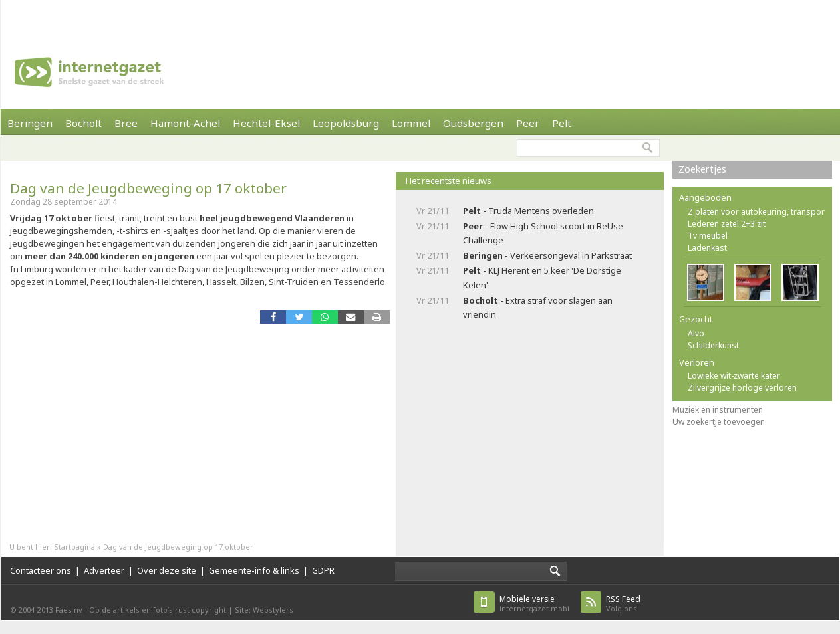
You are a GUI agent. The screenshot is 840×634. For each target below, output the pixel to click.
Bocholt (83, 123)
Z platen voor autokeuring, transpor (756, 212)
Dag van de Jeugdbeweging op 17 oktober (148, 188)
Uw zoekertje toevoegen (719, 422)
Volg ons (623, 604)
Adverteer (104, 570)
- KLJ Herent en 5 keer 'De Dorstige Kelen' (542, 277)
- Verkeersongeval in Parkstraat (547, 255)
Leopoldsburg (346, 123)
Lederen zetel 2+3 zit (727, 224)
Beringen (30, 123)
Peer (528, 123)
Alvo (696, 333)
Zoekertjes (702, 169)
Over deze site (167, 570)
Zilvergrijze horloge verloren (742, 388)
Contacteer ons (41, 570)
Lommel (411, 123)
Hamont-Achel (185, 123)
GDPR (323, 570)
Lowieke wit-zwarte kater (734, 376)
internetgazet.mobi (534, 604)
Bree (126, 123)
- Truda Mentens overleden (528, 211)
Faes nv (69, 610)
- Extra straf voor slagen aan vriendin (538, 307)
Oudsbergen (473, 123)
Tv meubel (708, 236)
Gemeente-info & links (254, 570)
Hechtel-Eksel (266, 123)
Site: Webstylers (264, 610)
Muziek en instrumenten (718, 410)
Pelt (562, 123)
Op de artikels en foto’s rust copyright (158, 610)
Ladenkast (707, 248)
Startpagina (74, 547)
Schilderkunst (713, 345)
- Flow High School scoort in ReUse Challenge (543, 233)
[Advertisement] (209, 17)
